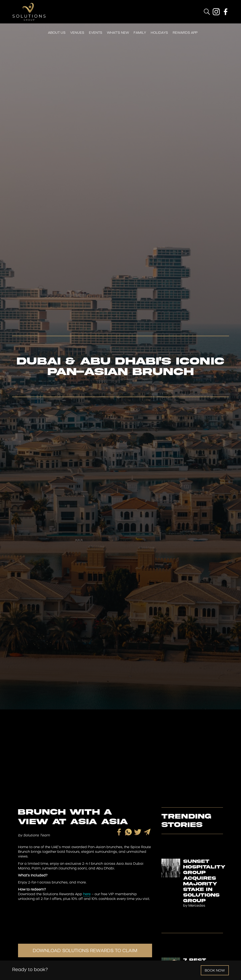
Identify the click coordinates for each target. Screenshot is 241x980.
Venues (77, 33)
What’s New (118, 33)
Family (140, 33)
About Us (57, 33)
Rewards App (185, 33)
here (87, 894)
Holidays (159, 33)
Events (96, 33)
